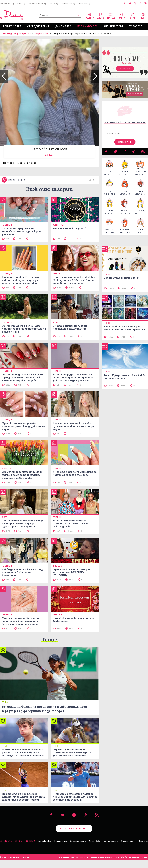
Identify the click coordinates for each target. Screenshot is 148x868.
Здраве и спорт (113, 26)
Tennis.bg (54, 4)
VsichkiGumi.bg (68, 4)
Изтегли (125, 72)
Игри (132, 16)
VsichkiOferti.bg (7, 4)
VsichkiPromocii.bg (37, 4)
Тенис (49, 647)
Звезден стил (41, 33)
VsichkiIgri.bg (84, 4)
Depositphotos (45, 849)
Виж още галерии (49, 196)
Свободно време (38, 26)
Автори (19, 849)
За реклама (6, 849)
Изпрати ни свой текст (74, 836)
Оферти (143, 16)
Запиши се (125, 145)
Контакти (30, 849)
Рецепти (90, 16)
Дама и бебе (63, 26)
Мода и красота (87, 26)
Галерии (100, 16)
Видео (122, 16)
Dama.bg (21, 4)
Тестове (111, 16)
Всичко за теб (12, 26)
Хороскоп (136, 26)
